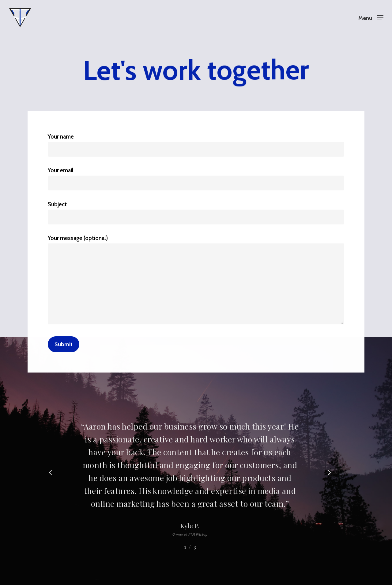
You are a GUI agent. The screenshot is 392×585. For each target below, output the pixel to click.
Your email (196, 179)
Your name (196, 145)
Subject (196, 213)
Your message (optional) (196, 281)
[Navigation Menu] (371, 18)
